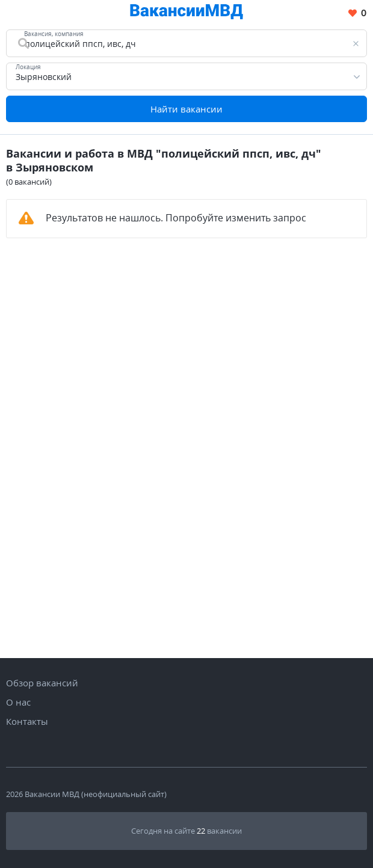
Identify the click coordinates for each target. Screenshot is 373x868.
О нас (18, 702)
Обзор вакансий (42, 683)
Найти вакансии (186, 109)
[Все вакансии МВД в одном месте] (186, 14)
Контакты (27, 721)
